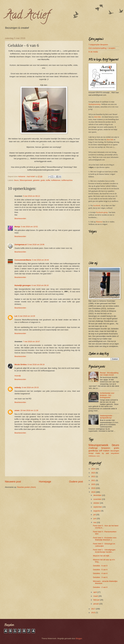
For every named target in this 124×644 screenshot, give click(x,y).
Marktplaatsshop (94, 104)
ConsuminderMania (23, 260)
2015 (93, 613)
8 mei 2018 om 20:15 (30, 387)
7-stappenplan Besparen (98, 45)
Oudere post (76, 482)
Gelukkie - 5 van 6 (100, 570)
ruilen (98, 456)
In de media (93, 52)
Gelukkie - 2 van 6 (100, 587)
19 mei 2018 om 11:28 (29, 410)
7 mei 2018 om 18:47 (31, 342)
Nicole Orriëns (21, 364)
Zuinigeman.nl (21, 245)
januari (96, 604)
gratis (43, 180)
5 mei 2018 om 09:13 (31, 196)
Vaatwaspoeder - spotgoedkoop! (107, 417)
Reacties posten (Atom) (27, 487)
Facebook (97, 206)
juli (95, 515)
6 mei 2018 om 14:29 (27, 316)
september (98, 507)
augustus (97, 511)
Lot (16, 316)
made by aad (102, 453)
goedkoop (93, 451)
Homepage (45, 482)
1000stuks (92, 456)
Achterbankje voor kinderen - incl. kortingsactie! (107, 395)
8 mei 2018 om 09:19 (36, 364)
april (95, 592)
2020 (93, 484)
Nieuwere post (13, 482)
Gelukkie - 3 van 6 (100, 577)
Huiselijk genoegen (23, 285)
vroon (17, 410)
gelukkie (36, 180)
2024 (93, 469)
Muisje (17, 227)
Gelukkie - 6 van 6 (100, 566)
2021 (93, 480)
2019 (93, 488)
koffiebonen (56, 180)
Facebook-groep (102, 212)
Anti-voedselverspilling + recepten (102, 48)
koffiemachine (67, 180)
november (98, 499)
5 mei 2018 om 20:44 (40, 260)
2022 (93, 476)
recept (91, 453)
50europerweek (26, 180)
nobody (18, 387)
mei (95, 522)
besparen (106, 448)
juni (95, 518)
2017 (93, 609)
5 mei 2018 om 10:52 (29, 227)
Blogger (79, 638)
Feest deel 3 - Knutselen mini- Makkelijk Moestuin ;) (105, 539)
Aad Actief (27, 16)
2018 (93, 492)
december (98, 495)
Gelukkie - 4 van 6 (100, 573)
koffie (48, 180)
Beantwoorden (20, 218)
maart (96, 596)
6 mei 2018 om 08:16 (40, 285)
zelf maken (104, 451)
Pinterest (99, 222)
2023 (93, 473)
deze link (97, 117)
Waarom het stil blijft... (102, 556)
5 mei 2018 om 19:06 (36, 245)
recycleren (115, 453)
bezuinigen (115, 451)
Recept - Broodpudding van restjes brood (109, 374)
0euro (16, 180)
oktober (97, 503)
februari (97, 600)
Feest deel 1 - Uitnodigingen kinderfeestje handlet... (104, 551)
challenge (93, 448)
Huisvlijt (18, 376)
